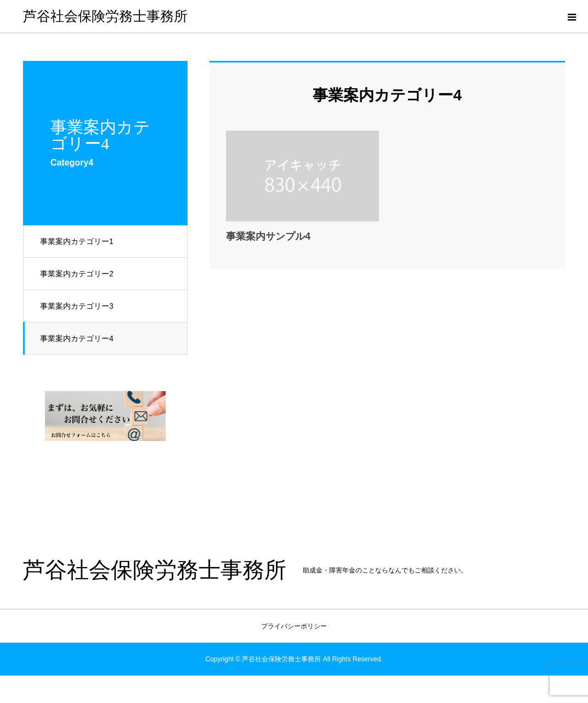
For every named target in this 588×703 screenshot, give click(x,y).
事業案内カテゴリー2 (77, 274)
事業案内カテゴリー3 (77, 306)
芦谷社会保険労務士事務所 (105, 16)
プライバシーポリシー (294, 626)
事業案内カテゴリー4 (77, 338)
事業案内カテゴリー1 (77, 241)
